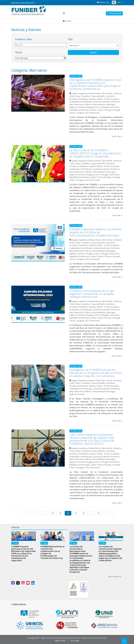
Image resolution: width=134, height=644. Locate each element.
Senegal (116, 110)
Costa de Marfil (98, 96)
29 (53, 513)
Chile (72, 96)
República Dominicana (80, 110)
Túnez (72, 113)
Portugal (104, 107)
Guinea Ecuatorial (101, 102)
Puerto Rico (114, 107)
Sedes (67, 21)
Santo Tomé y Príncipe (101, 110)
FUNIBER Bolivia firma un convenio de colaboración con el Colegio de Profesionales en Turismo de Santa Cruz (53, 552)
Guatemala (74, 102)
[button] (120, 2)
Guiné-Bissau (86, 102)
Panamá (81, 107)
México (89, 104)
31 (68, 513)
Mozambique (99, 104)
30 (60, 513)
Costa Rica (110, 96)
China (78, 96)
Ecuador (73, 99)
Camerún (117, 93)
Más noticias (115, 576)
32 (76, 513)
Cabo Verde (107, 93)
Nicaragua (111, 104)
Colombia (86, 96)
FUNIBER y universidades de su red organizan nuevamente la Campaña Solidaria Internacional (92, 294)
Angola (74, 93)
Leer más (116, 136)
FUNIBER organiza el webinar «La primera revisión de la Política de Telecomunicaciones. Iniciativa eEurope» (95, 232)
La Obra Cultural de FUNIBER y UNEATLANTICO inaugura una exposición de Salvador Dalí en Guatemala (95, 153)
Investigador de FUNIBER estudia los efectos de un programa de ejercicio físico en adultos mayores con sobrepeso (96, 373)
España (92, 99)
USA (87, 113)
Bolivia (91, 93)
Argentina (83, 93)
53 (99, 513)
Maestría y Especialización (24, 3)
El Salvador (83, 99)
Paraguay (89, 107)
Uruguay (80, 113)
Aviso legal (75, 641)
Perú (97, 107)
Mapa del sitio (60, 641)
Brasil (98, 93)
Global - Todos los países (108, 99)
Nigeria (73, 107)
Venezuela (95, 113)
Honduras (115, 102)
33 (83, 513)
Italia (71, 104)
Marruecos (79, 104)
